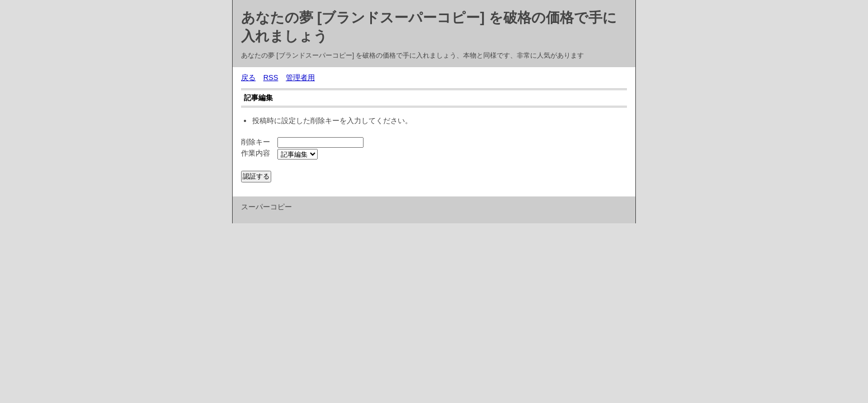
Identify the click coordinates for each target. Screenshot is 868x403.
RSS (271, 78)
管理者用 (300, 78)
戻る (248, 78)
